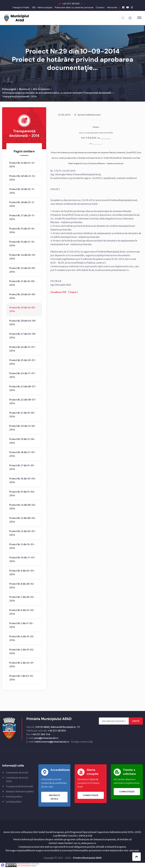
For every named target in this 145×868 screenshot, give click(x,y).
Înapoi (73, 293)
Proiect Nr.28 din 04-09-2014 (23, 323)
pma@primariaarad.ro (46, 739)
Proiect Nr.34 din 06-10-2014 (23, 258)
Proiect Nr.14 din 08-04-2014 (23, 508)
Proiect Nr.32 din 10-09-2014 (23, 271)
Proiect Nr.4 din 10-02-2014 (22, 639)
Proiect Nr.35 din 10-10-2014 (22, 231)
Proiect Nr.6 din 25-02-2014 (22, 613)
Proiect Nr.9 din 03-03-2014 (22, 573)
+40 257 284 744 (41, 735)
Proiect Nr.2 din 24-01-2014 (22, 665)
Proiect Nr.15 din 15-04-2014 (22, 494)
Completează (91, 796)
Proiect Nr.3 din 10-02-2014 (22, 652)
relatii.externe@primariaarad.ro (52, 743)
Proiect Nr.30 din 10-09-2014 (23, 297)
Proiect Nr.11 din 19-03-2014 (22, 547)
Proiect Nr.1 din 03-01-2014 (22, 679)
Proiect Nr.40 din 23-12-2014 (23, 179)
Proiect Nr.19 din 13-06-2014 (22, 442)
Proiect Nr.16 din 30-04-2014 (23, 481)
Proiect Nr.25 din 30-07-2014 (23, 363)
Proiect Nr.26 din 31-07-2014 (23, 350)
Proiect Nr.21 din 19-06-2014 (22, 415)
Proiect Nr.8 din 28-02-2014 (22, 586)
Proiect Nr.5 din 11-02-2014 (22, 626)
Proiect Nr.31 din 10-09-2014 (22, 284)
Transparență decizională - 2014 (19, 97)
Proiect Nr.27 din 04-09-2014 (23, 337)
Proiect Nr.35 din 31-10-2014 (22, 244)
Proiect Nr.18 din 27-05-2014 (22, 455)
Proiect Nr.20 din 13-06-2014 (23, 429)
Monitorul (24, 90)
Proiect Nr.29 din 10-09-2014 (23, 310)
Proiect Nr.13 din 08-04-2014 (23, 521)
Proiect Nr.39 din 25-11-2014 (22, 192)
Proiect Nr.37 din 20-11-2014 (22, 218)
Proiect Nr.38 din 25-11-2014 (22, 205)
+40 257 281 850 (71, 4)
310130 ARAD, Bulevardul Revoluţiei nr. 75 (57, 728)
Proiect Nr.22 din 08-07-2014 (23, 402)
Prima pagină (9, 90)
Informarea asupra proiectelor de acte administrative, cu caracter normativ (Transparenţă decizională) (57, 94)
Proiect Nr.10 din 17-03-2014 (22, 560)
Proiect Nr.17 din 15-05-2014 (22, 468)
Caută (136, 722)
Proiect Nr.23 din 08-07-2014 (23, 389)
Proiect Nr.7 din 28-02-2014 (22, 600)
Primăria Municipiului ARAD (87, 859)
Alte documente (41, 90)
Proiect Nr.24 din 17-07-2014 (23, 376)
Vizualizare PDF (58, 293)
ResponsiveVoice (24, 865)
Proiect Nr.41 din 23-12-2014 (22, 166)
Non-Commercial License (27, 867)
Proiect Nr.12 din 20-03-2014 (23, 534)
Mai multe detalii (54, 798)
